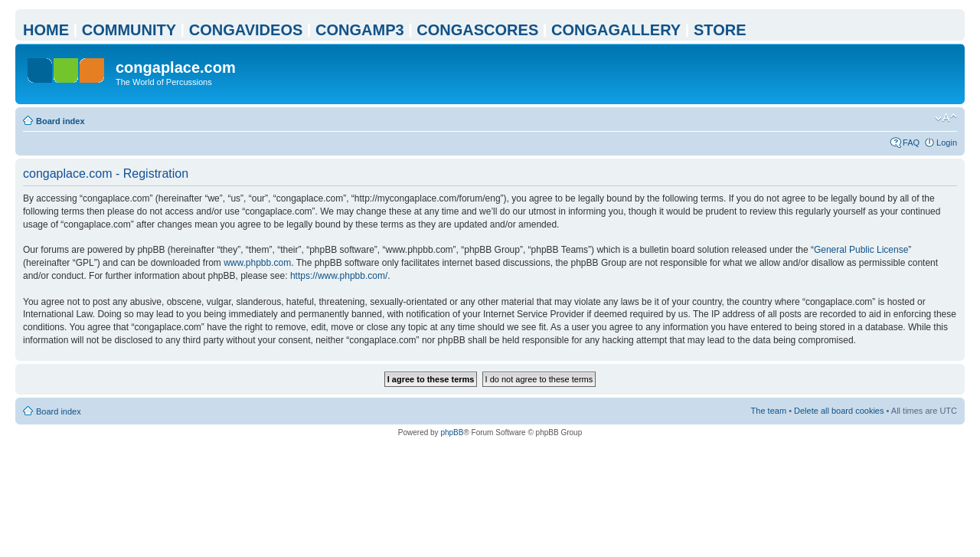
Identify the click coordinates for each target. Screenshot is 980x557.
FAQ (911, 143)
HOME (46, 30)
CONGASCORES (477, 30)
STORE (720, 30)
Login (947, 143)
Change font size (946, 118)
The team (769, 411)
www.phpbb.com (257, 263)
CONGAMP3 (360, 30)
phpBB (452, 432)
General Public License (861, 250)
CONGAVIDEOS (246, 30)
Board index (60, 121)
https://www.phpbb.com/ (339, 276)
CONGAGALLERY (616, 30)
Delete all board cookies (839, 411)
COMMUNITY (129, 30)
